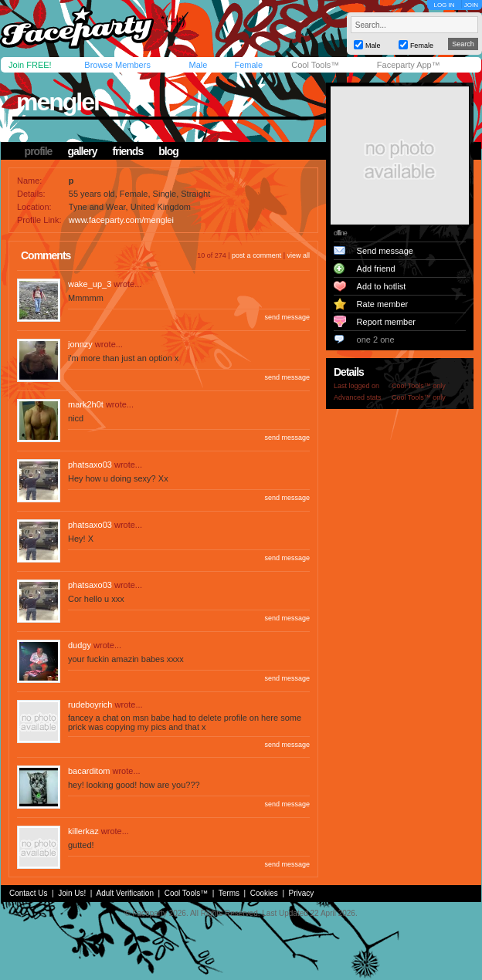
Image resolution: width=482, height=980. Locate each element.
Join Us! (72, 893)
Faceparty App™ (409, 65)
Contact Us (28, 893)
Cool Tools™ (315, 65)
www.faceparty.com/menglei (121, 220)
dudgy (80, 645)
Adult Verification (125, 893)
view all (298, 255)
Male (198, 65)
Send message (385, 251)
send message (287, 317)
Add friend (376, 269)
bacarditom (89, 771)
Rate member (383, 304)
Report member (386, 322)
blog (168, 151)
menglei (58, 102)
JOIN (471, 5)
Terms (229, 893)
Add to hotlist (382, 286)
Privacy (302, 893)
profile (39, 151)
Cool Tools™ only (419, 386)
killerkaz (83, 831)
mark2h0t (86, 404)
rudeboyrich (90, 705)
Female (248, 65)
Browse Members (117, 65)
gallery (82, 151)
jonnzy (80, 344)
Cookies (264, 893)
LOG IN (444, 5)
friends (128, 151)
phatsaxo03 (90, 465)
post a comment (256, 255)
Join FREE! (30, 65)
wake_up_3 (90, 284)
